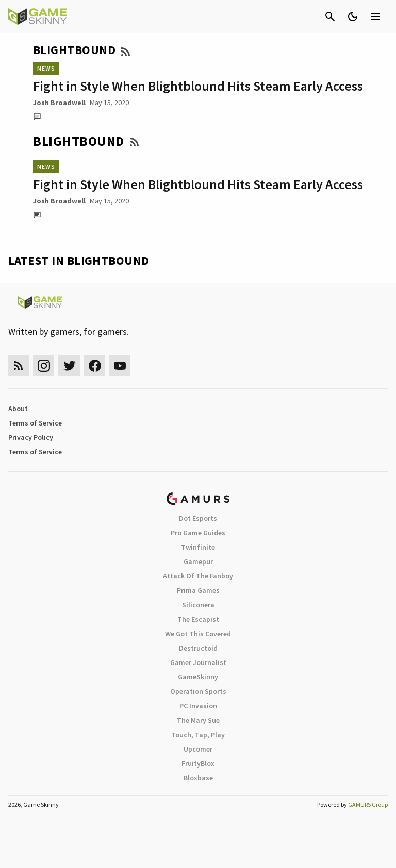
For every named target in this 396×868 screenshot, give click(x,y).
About (18, 409)
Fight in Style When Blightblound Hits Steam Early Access (198, 86)
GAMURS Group (368, 804)
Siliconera (198, 605)
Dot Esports (198, 518)
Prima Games (198, 590)
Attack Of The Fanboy (198, 576)
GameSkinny (198, 677)
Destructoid (198, 648)
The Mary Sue (198, 720)
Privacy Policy (31, 437)
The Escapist (198, 619)
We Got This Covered (198, 634)
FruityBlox (198, 763)
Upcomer (198, 749)
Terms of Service (35, 423)
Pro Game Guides (198, 533)
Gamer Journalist (198, 662)
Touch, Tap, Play (198, 735)
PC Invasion (198, 706)
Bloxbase (198, 778)
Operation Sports (198, 691)
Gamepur (198, 561)
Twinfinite (198, 547)
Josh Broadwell (59, 103)
